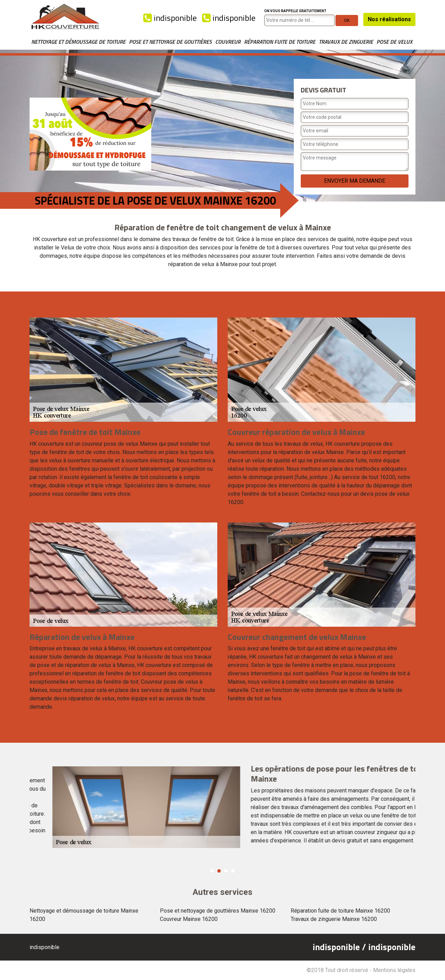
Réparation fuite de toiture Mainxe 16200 (340, 911)
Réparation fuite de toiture (280, 42)
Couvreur (228, 42)
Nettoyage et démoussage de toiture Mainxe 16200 (84, 915)
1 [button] (212, 871)
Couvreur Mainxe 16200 (189, 919)
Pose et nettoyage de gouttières (170, 42)
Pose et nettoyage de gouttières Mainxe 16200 (218, 911)
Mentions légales (394, 970)
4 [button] (233, 871)
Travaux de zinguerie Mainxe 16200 (334, 919)
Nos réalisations (389, 19)
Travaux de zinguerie (346, 42)
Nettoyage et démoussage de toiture (78, 42)
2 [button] (219, 871)
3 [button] (226, 871)
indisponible (170, 18)
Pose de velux (394, 42)
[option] (222, 806)
